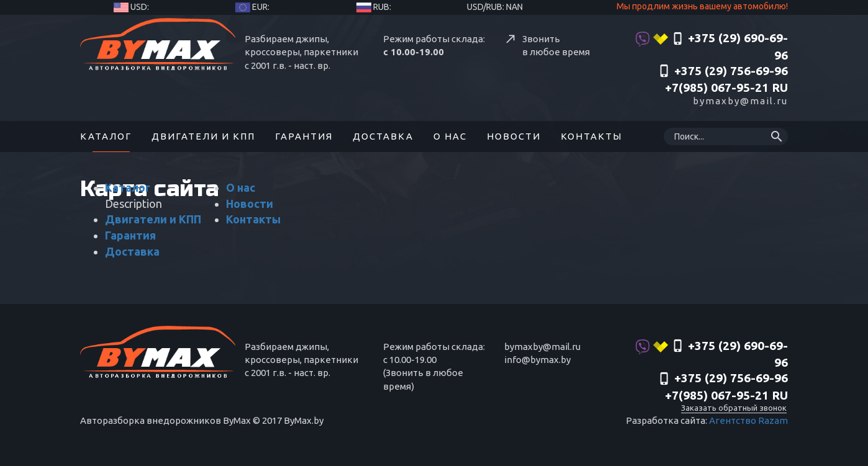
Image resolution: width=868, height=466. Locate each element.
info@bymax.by (537, 360)
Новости (514, 136)
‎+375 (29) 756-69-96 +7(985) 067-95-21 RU (723, 79)
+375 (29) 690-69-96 (712, 47)
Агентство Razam (748, 420)
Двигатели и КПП (203, 136)
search (777, 137)
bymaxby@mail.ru (740, 101)
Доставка (383, 136)
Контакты (591, 136)
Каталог (106, 136)
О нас (450, 136)
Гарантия (304, 136)
